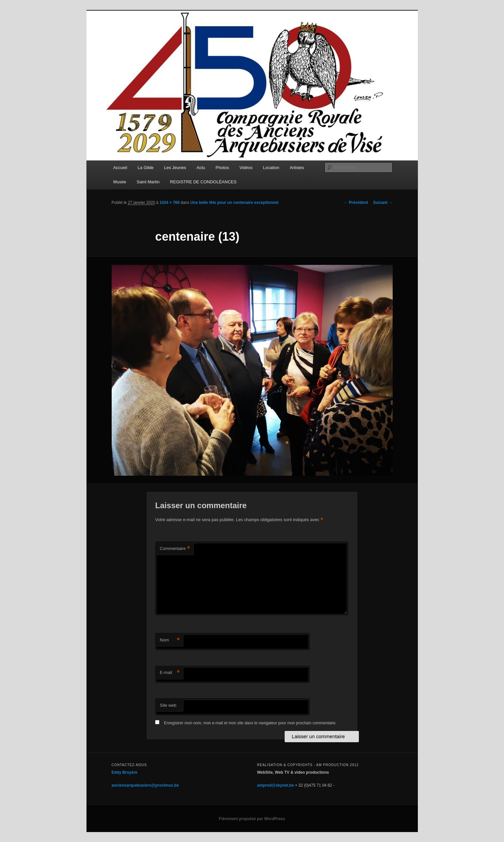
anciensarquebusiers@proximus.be (145, 785)
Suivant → (383, 203)
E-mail (170, 673)
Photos (222, 168)
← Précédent (356, 203)
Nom (170, 640)
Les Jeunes (175, 168)
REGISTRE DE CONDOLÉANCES (203, 182)
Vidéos (246, 168)
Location (271, 168)
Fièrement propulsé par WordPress (252, 819)
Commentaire (175, 549)
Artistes (297, 168)
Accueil (120, 168)
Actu (201, 168)
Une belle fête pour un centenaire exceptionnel (234, 203)
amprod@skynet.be (276, 785)
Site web (168, 705)
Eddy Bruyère (125, 772)
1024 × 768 (169, 203)
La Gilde (145, 168)
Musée (120, 182)
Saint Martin (148, 182)
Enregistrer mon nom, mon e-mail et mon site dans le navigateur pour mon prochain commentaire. (250, 723)
